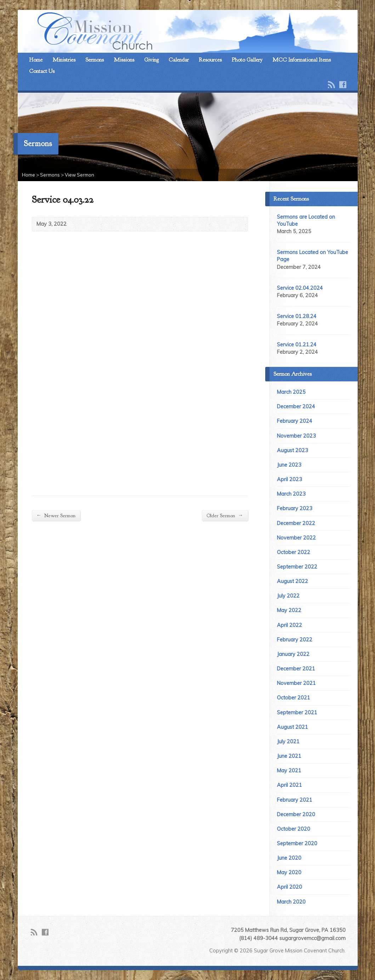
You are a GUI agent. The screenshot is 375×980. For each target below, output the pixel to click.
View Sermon (79, 175)
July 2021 (288, 742)
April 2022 (289, 625)
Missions (124, 60)
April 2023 (289, 479)
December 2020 (296, 814)
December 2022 (296, 523)
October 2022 (294, 552)
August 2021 (292, 727)
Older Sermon (225, 515)
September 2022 (297, 567)
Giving (151, 60)
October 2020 (294, 829)
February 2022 (295, 640)
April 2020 (289, 887)
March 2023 (291, 494)
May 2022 (289, 610)
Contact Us (42, 71)
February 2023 (295, 508)
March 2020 (291, 902)
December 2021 (296, 669)
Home (36, 60)
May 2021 (289, 771)
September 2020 (297, 843)
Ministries (64, 60)
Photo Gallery (247, 60)
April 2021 (289, 785)
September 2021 (297, 713)
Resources (210, 60)
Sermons (95, 60)
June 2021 (289, 756)
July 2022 (288, 596)
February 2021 (295, 800)
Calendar (179, 60)
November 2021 (296, 683)
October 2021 (294, 698)
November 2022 (296, 538)
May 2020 (289, 872)
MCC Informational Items (302, 60)
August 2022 (292, 581)
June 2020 (289, 858)
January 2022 (293, 654)
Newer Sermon (56, 515)
